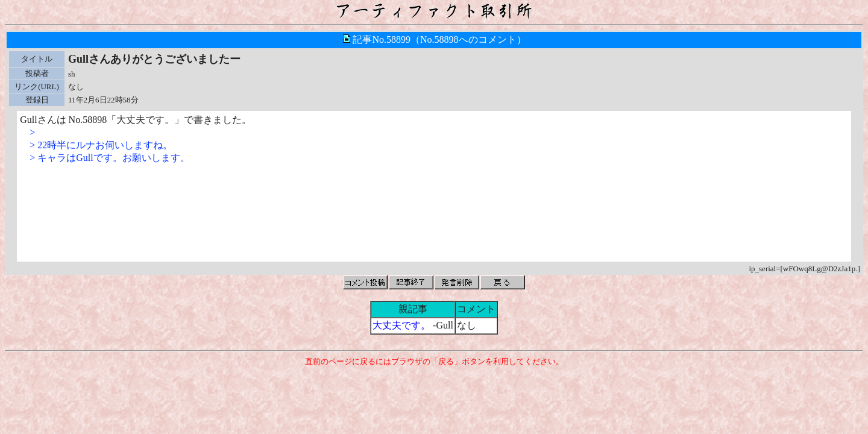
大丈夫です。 (401, 325)
